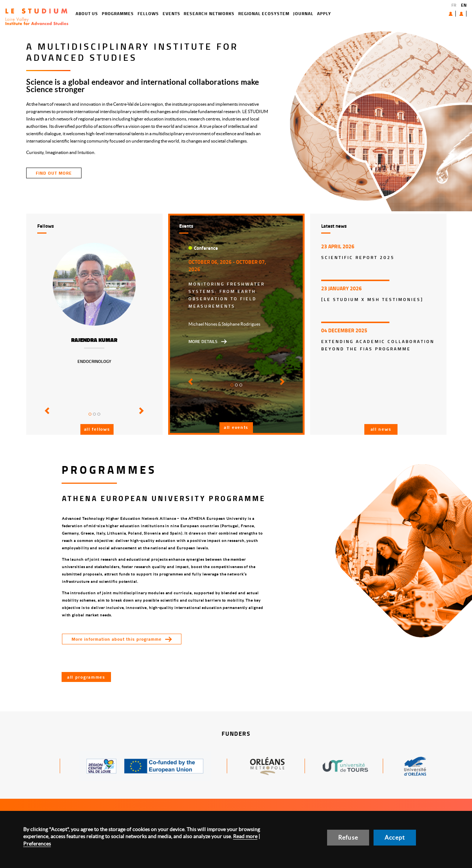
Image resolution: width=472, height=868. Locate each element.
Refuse (348, 837)
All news (381, 429)
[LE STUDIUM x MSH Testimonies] (372, 299)
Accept (395, 837)
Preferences (37, 844)
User (456, 14)
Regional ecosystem (237, 13)
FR (454, 5)
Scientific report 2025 (358, 257)
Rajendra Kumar (94, 340)
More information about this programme (117, 639)
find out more (54, 173)
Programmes (92, 13)
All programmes (86, 677)
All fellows (97, 429)
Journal (277, 13)
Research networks (183, 13)
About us (434, 13)
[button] (46, 416)
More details (203, 341)
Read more (245, 836)
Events (145, 13)
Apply (298, 13)
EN (464, 5)
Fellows (122, 13)
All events (236, 427)
